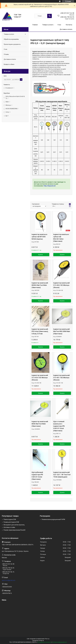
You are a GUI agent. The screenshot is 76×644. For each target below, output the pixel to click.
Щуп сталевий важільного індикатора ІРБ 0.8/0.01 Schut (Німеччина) (59, 426)
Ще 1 (7, 116)
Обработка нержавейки (11, 39)
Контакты (69, 25)
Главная (35, 25)
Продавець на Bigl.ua (38, 640)
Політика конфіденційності (60, 642)
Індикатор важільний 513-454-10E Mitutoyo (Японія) (40, 378)
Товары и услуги (48, 25)
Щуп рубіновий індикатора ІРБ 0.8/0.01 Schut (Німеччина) (37, 476)
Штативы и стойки (9, 527)
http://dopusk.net (50, 186)
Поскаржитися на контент (44, 642)
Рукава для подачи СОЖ (11, 522)
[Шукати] (49, 16)
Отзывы (6, 54)
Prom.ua (47, 639)
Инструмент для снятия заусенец (14, 525)
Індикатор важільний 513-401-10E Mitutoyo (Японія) (61, 378)
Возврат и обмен (9, 64)
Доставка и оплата (66, 29)
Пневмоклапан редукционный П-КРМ (53, 519)
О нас (59, 25)
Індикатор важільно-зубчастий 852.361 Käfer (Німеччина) (61, 238)
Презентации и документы (12, 44)
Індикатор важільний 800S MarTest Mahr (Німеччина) (40, 424)
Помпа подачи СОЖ (10, 519)
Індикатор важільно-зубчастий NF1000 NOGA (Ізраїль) (40, 237)
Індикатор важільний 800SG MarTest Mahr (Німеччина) (40, 285)
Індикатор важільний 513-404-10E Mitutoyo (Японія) (61, 285)
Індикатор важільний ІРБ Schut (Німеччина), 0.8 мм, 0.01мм (40, 331)
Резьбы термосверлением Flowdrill (14, 530)
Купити (41, 255)
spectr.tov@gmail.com (9, 580)
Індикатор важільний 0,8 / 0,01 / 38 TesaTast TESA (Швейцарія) (62, 475)
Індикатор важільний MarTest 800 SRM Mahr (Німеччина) (62, 331)
